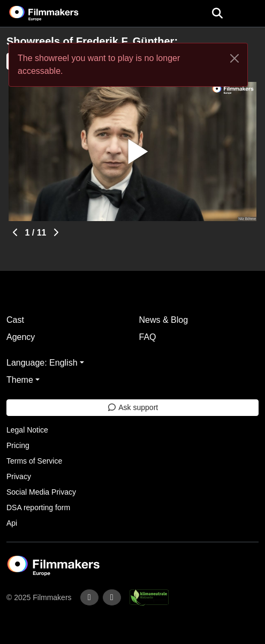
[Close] (234, 58)
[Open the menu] (217, 13)
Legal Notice (27, 430)
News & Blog (164, 320)
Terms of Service (34, 461)
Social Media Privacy (41, 492)
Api (12, 523)
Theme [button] (20, 380)
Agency (21, 337)
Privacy (19, 476)
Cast (15, 320)
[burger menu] (249, 14)
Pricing (18, 445)
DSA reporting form (38, 507)
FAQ (148, 337)
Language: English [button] (42, 363)
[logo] (57, 13)
